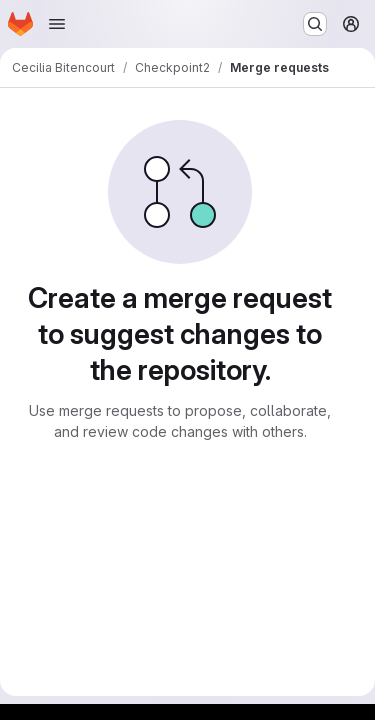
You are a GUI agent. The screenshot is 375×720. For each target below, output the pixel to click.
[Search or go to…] (315, 24)
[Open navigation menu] (57, 24)
